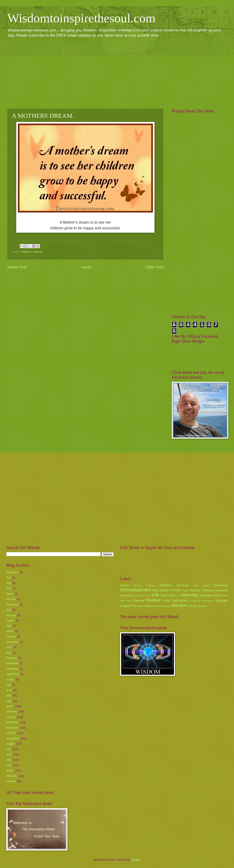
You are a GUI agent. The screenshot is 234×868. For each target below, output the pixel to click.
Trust (147, 606)
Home (86, 267)
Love (172, 595)
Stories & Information (202, 601)
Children (26, 252)
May (9, 583)
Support (126, 606)
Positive (153, 600)
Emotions (221, 585)
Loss (164, 595)
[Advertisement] (117, 73)
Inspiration (221, 590)
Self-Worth (180, 600)
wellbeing (167, 606)
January (11, 599)
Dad (196, 585)
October (11, 733)
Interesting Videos (143, 596)
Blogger (136, 860)
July (9, 578)
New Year (126, 601)
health (186, 590)
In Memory (207, 590)
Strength (222, 600)
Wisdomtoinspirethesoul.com (81, 18)
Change (151, 585)
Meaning (190, 595)
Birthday (138, 586)
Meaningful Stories (210, 595)
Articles (125, 585)
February (12, 658)
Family (164, 590)
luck (179, 596)
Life (155, 595)
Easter (206, 585)
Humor (195, 590)
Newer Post (17, 267)
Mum (225, 596)
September (13, 674)
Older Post (154, 267)
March (10, 594)
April (9, 588)
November (13, 669)
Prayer (167, 601)
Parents (38, 252)
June (9, 647)
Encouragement (135, 590)
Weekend (156, 606)
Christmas (183, 585)
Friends (176, 590)
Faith (155, 590)
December (13, 572)
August (11, 620)
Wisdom (180, 605)
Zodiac (202, 606)
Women (193, 606)
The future (138, 606)
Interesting (126, 595)
